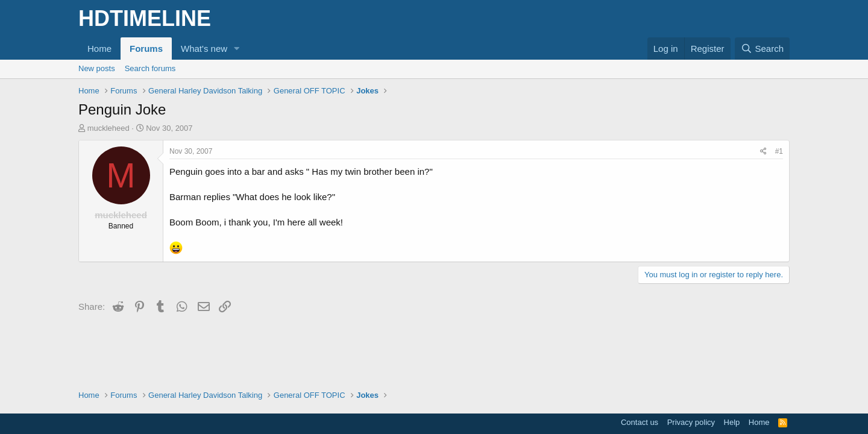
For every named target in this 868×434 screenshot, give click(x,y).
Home (99, 49)
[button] (237, 49)
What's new (204, 49)
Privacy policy (691, 422)
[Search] (762, 49)
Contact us (640, 422)
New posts (97, 68)
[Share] (763, 152)
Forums (146, 49)
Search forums (150, 68)
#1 (779, 151)
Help (732, 422)
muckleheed (108, 128)
